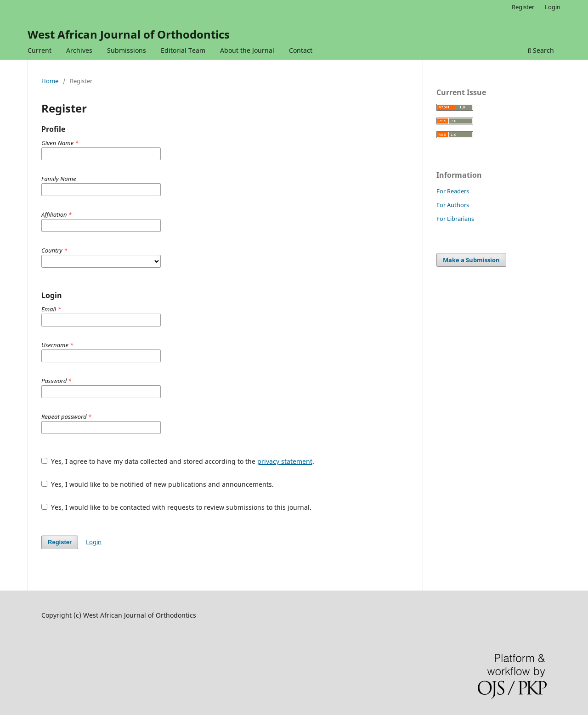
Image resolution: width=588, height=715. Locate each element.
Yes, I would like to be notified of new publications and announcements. (158, 484)
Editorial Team (183, 50)
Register (523, 7)
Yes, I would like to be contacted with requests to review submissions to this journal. (176, 507)
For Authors (453, 205)
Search (541, 50)
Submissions (127, 50)
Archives (79, 50)
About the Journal (247, 50)
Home (50, 81)
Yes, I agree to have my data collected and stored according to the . (178, 461)
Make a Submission (471, 260)
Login (553, 7)
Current (40, 50)
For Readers (453, 191)
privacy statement (285, 461)
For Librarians (455, 219)
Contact (301, 50)
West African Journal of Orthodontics (129, 34)
